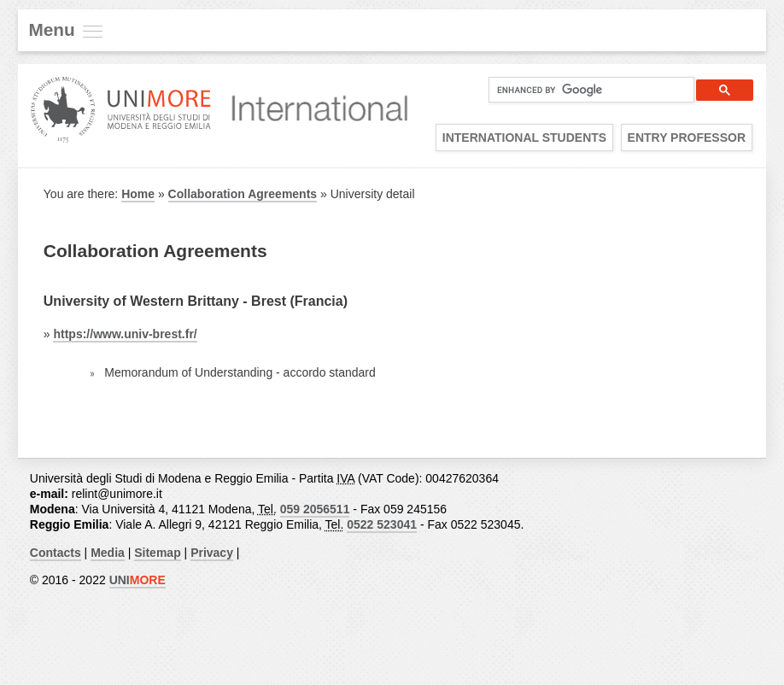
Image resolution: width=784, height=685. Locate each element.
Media (108, 553)
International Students (524, 138)
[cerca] (585, 90)
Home (138, 194)
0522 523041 (382, 524)
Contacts (56, 553)
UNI (137, 580)
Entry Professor (687, 138)
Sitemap (157, 553)
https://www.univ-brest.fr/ (125, 334)
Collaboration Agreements (243, 194)
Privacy (212, 553)
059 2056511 (315, 509)
